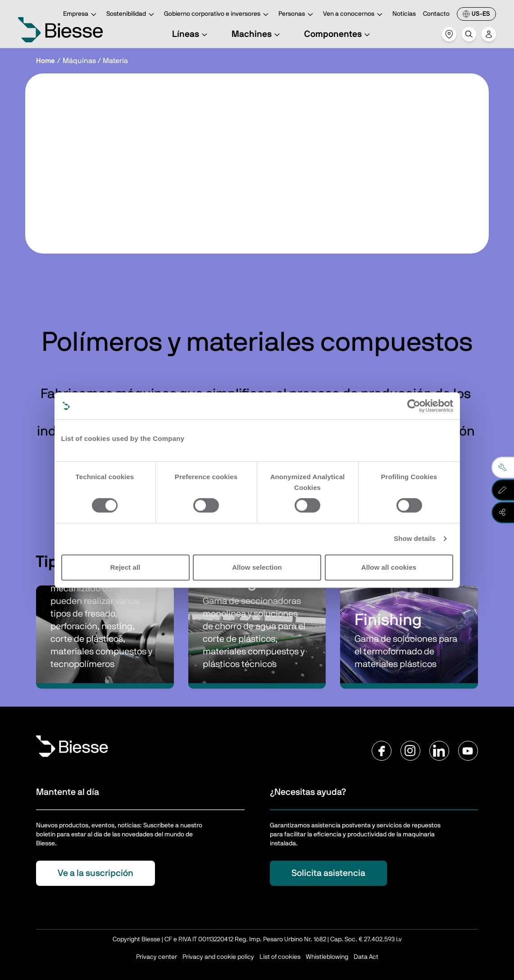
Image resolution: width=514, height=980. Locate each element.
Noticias (404, 14)
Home (45, 61)
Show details (415, 538)
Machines (257, 34)
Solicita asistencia (328, 873)
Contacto (436, 14)
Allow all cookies (389, 567)
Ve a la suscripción (96, 873)
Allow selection (257, 567)
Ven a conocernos (354, 15)
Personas (297, 15)
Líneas (191, 34)
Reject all (125, 567)
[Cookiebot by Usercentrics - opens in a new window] (414, 406)
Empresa (81, 15)
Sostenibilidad (132, 15)
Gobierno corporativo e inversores (218, 15)
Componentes (338, 34)
